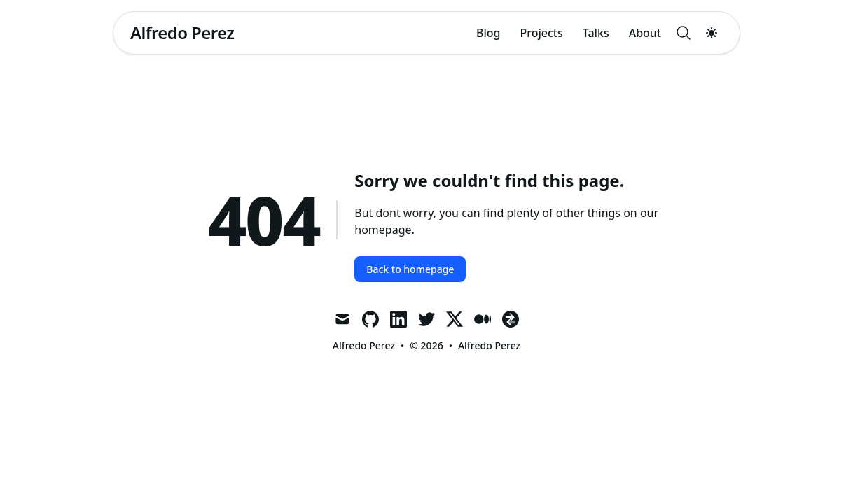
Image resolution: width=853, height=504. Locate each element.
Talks (596, 33)
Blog (488, 33)
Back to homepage (410, 269)
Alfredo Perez (489, 345)
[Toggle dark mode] (712, 33)
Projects (542, 33)
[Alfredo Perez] (182, 33)
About (645, 33)
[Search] (684, 33)
